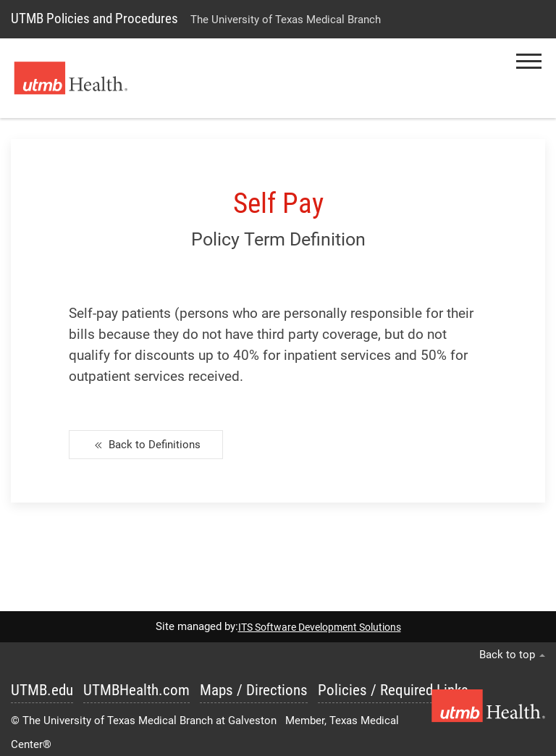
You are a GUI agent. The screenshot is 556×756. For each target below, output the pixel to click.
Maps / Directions (254, 690)
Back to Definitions (146, 445)
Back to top (512, 655)
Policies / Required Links (393, 690)
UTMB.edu (42, 690)
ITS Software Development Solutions (320, 627)
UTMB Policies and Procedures (94, 18)
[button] (529, 61)
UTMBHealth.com (136, 690)
